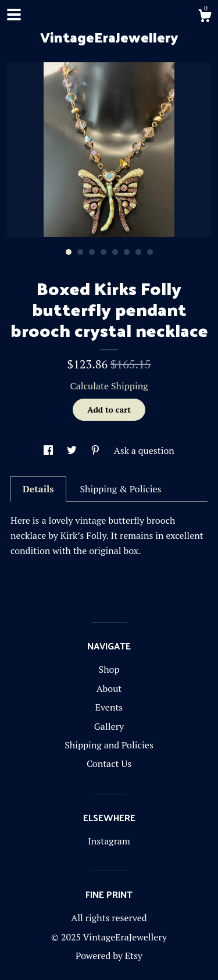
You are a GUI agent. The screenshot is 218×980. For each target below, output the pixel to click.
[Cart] (205, 17)
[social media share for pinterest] (97, 450)
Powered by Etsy (109, 956)
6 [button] (127, 252)
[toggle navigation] (14, 15)
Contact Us (109, 764)
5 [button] (115, 252)
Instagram (109, 841)
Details (38, 489)
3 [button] (92, 252)
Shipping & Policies (120, 489)
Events (109, 707)
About (109, 688)
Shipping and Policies (109, 745)
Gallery (109, 726)
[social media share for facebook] (49, 450)
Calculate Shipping (109, 386)
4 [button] (103, 252)
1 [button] (69, 252)
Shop (109, 669)
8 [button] (150, 252)
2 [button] (80, 252)
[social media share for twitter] (73, 450)
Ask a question (144, 450)
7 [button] (138, 252)
